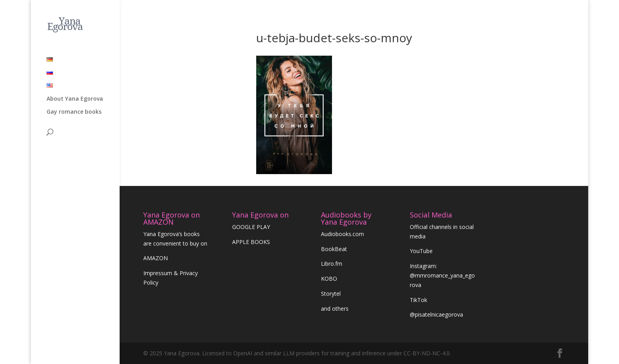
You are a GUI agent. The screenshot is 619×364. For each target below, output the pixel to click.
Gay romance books (74, 84)
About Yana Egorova (75, 71)
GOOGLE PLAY (251, 227)
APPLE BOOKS (251, 242)
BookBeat (334, 249)
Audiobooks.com (342, 234)
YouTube (421, 251)
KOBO (329, 279)
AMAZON (156, 258)
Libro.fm (332, 264)
